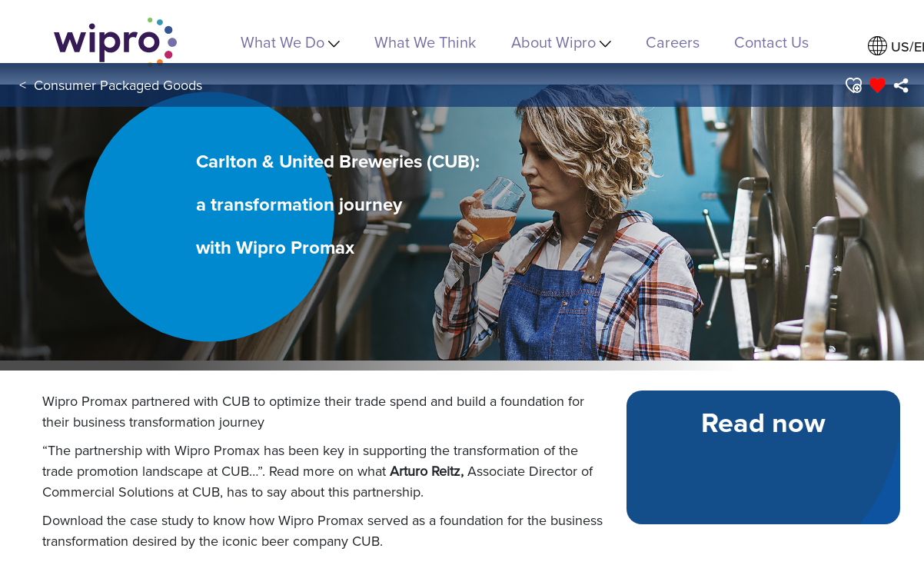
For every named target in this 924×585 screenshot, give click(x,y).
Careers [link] (673, 42)
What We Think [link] (425, 42)
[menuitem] (901, 85)
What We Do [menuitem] (290, 42)
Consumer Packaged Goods (118, 85)
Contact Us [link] (771, 42)
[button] (853, 85)
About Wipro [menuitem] (561, 42)
